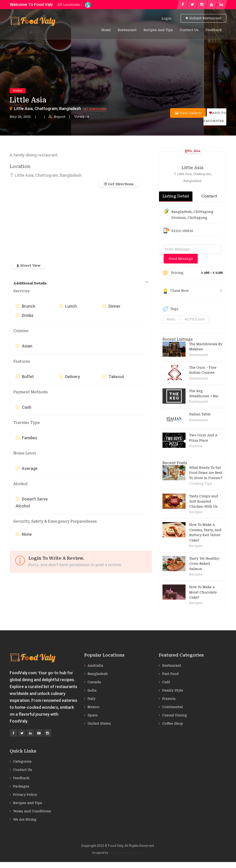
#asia (171, 319)
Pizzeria (196, 446)
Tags (170, 309)
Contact (209, 196)
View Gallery (188, 113)
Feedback (214, 30)
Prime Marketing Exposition (126, 853)
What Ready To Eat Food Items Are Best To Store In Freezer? (206, 473)
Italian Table (200, 414)
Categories (22, 761)
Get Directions (95, 109)
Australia (95, 665)
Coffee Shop (173, 723)
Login (167, 18)
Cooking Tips (201, 483)
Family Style (173, 690)
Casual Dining (175, 715)
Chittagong (198, 218)
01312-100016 (182, 231)
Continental (173, 707)
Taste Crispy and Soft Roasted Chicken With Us (204, 501)
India (92, 690)
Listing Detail (176, 196)
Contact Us (189, 30)
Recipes (196, 512)
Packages (21, 786)
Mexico (94, 707)
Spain (93, 715)
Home (106, 30)
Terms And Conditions (32, 811)
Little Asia (192, 168)
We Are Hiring (25, 819)
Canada (94, 682)
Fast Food (170, 674)
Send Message (181, 259)
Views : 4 (82, 117)
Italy (91, 699)
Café (166, 682)
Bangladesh (182, 212)
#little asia (195, 319)
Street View (29, 266)
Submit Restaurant (204, 18)
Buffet (18, 91)
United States (99, 723)
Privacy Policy (25, 795)
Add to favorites (215, 117)
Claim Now (193, 291)
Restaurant (127, 30)
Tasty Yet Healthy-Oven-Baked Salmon (205, 564)
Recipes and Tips (158, 30)
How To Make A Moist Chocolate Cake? (203, 592)
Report (57, 117)
